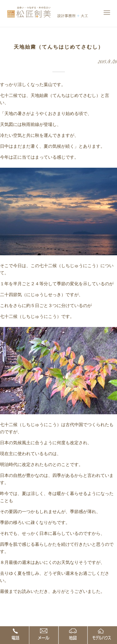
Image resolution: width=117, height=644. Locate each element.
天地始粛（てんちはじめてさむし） (59, 47)
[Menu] (107, 12)
